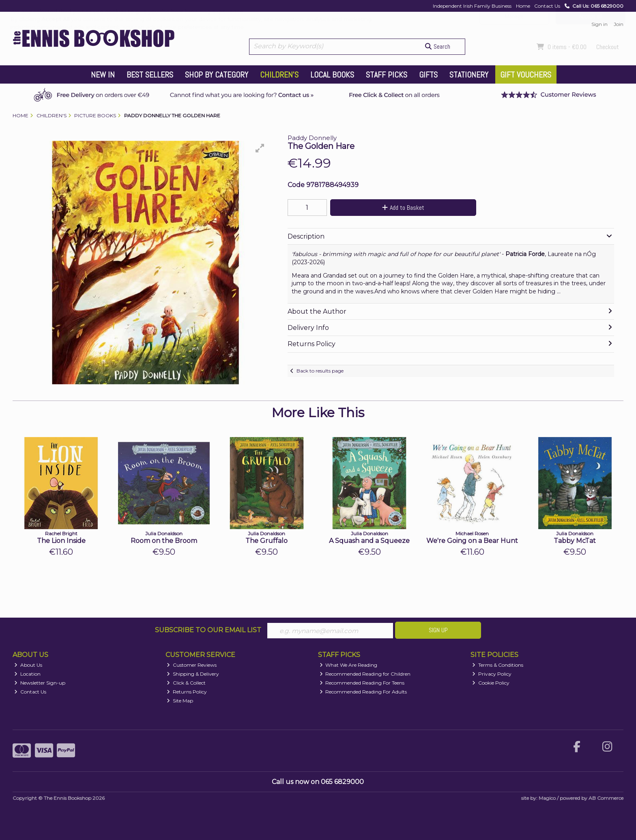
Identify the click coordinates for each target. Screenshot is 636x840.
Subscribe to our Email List (208, 630)
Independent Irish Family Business (472, 6)
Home (523, 6)
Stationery (469, 75)
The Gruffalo (266, 541)
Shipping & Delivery (193, 674)
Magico (547, 798)
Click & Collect (186, 683)
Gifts (428, 75)
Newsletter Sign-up (40, 683)
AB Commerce (606, 798)
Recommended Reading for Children (365, 674)
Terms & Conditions (498, 665)
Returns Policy (187, 692)
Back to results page (320, 371)
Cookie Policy (491, 683)
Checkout (608, 47)
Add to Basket (400, 208)
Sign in (599, 24)
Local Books (332, 75)
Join (619, 24)
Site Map (180, 701)
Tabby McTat (575, 541)
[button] (260, 148)
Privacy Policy (492, 674)
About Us (28, 665)
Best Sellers (150, 75)
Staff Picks (387, 75)
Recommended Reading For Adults (363, 692)
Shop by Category (217, 75)
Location (27, 674)
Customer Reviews (192, 665)
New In (103, 75)
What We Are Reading (349, 665)
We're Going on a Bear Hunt (472, 541)
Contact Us (547, 6)
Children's (279, 75)
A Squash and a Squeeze (369, 541)
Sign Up (438, 630)
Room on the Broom (164, 541)
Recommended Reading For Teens (362, 683)
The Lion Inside (61, 541)
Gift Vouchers (526, 75)
